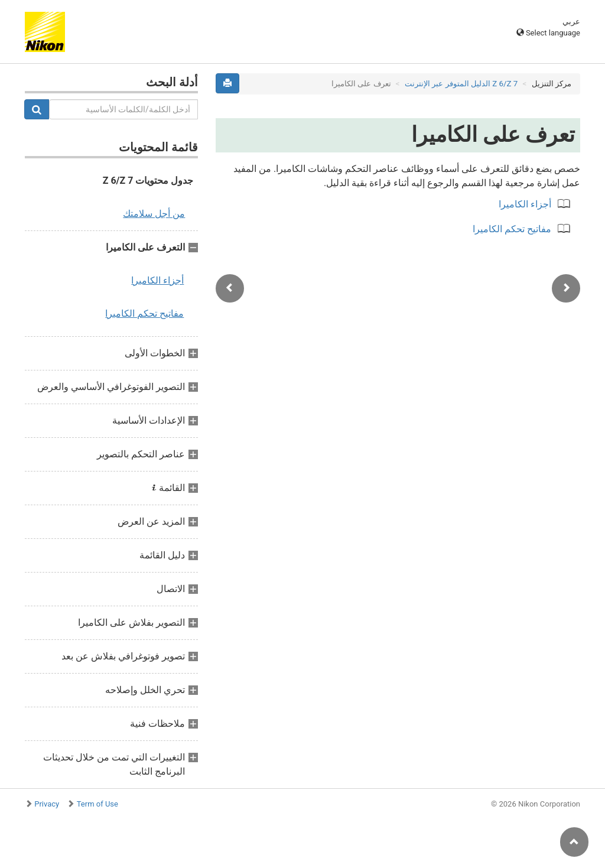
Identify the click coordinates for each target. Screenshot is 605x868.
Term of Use (97, 804)
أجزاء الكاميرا (157, 280)
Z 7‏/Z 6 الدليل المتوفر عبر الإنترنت (461, 84)
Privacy (47, 804)
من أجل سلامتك (154, 214)
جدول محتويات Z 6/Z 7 (148, 181)
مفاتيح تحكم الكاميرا (144, 313)
